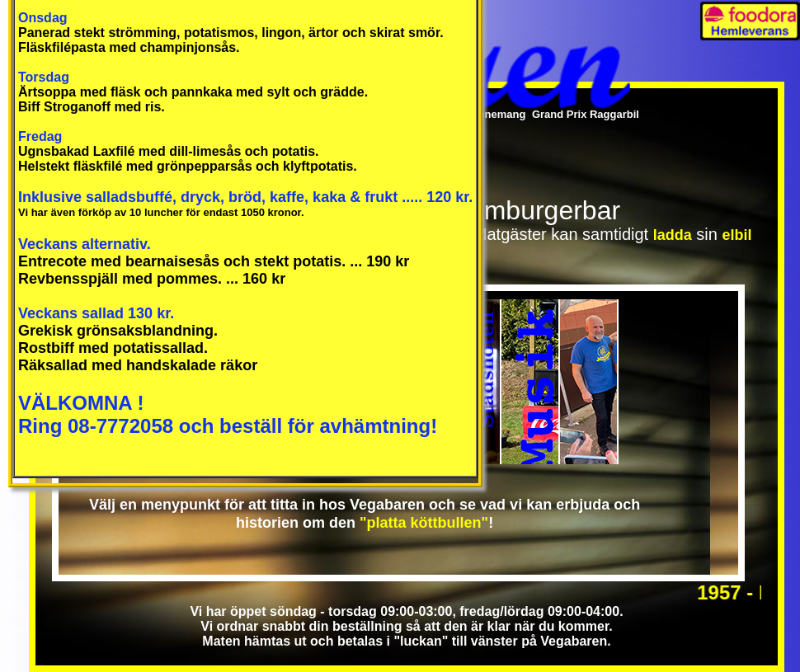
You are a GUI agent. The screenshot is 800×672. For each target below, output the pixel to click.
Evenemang (495, 114)
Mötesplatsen (589, 382)
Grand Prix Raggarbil (586, 114)
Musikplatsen (531, 382)
